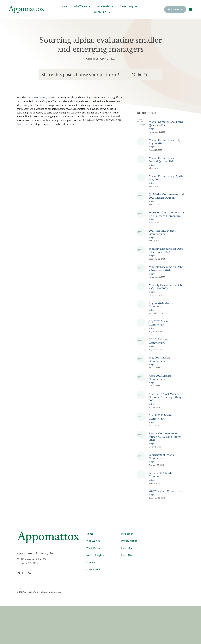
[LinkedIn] (139, 75)
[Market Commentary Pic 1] (141, 121)
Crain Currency (39, 98)
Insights (152, 130)
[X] (134, 75)
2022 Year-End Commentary (166, 493)
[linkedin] (18, 573)
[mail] (24, 573)
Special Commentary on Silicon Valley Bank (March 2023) (165, 438)
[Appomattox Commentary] (141, 140)
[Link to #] (191, 10)
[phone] (30, 573)
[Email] (145, 75)
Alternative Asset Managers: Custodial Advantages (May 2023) (166, 399)
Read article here (26, 124)
